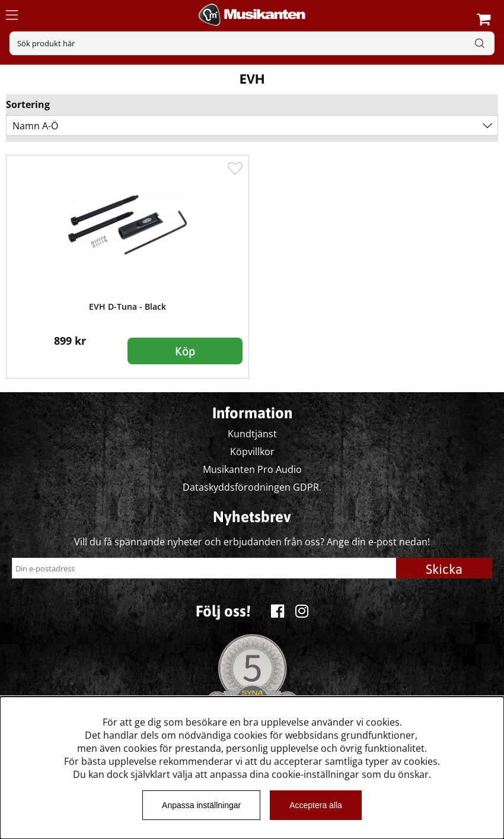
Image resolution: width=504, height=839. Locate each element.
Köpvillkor (252, 452)
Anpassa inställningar (201, 805)
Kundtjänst (252, 434)
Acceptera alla (316, 805)
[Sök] (252, 43)
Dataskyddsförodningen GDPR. (252, 487)
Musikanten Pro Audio (252, 469)
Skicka (444, 569)
